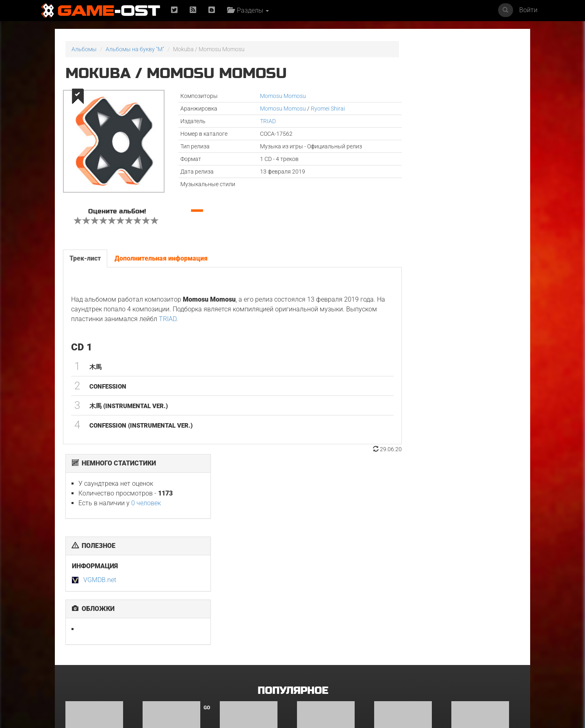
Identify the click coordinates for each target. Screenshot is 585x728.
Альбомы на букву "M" (135, 49)
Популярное (293, 490)
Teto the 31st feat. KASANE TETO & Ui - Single (252, 567)
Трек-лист (85, 258)
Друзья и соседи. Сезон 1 (330, 565)
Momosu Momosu (263, 96)
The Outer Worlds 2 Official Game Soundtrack (477, 656)
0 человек (455, 90)
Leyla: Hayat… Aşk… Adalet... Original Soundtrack (477, 570)
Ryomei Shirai (308, 109)
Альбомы (84, 49)
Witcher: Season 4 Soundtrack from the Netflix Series (249, 656)
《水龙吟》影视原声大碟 (401, 651)
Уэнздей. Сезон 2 (165, 651)
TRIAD (248, 121)
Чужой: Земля (316, 651)
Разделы (249, 10)
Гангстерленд (393, 565)
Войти (528, 10)
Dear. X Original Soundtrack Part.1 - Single (92, 656)
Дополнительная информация (161, 258)
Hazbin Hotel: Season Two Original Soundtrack (99, 567)
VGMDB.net (408, 167)
